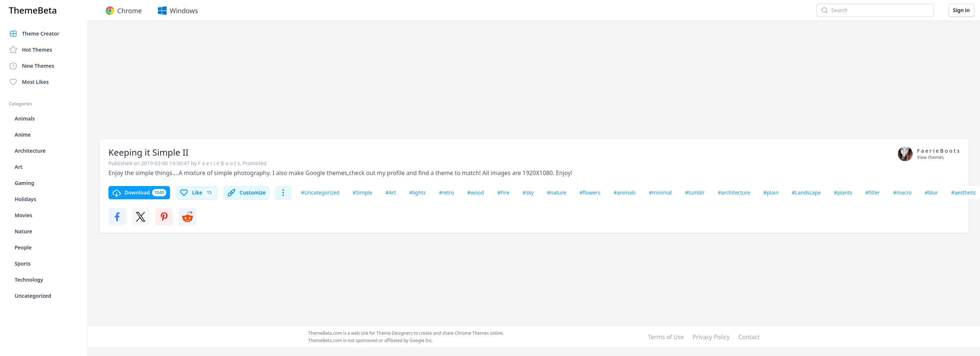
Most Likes (29, 82)
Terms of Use (666, 337)
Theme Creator (34, 34)
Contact (749, 337)
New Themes (32, 66)
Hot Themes (30, 50)
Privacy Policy (711, 337)
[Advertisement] (304, 84)
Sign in (961, 10)
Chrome (123, 11)
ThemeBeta (33, 10)
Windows (177, 11)
